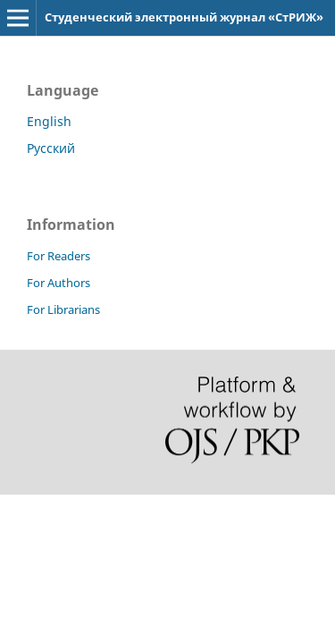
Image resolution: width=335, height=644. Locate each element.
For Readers (59, 256)
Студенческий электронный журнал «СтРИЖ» (184, 17)
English (49, 121)
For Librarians (63, 309)
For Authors (59, 283)
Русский (51, 148)
